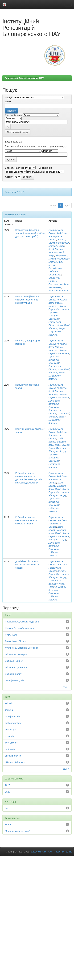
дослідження (12, 743)
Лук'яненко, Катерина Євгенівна (55, 316)
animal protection (14, 756)
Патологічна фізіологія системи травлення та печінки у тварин (27, 300)
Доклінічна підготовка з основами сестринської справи (27, 565)
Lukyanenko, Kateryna (16, 667)
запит (8, 102)
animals (9, 703)
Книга (8, 825)
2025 (7, 785)
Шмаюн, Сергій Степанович (19, 628)
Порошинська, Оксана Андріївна (22, 622)
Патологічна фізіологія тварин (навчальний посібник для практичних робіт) (31, 233)
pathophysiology (13, 723)
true (7, 808)
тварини (9, 710)
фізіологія (10, 749)
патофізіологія (12, 717)
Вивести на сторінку (16, 168)
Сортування (45, 168)
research (9, 736)
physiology (10, 730)
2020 (7, 792)
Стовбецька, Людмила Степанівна (55, 271)
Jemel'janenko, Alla (58, 291)
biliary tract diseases (15, 762)
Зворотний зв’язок (64, 852)
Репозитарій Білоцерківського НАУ (24, 78)
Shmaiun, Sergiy (57, 328)
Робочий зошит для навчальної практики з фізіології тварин (27, 520)
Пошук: (9, 98)
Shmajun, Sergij (56, 246)
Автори (9, 177)
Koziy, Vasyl (64, 325)
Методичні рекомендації (18, 831)
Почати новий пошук (18, 132)
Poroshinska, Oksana (16, 641)
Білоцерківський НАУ (41, 852)
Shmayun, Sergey (57, 451)
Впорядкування (36, 172)
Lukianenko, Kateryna (16, 654)
